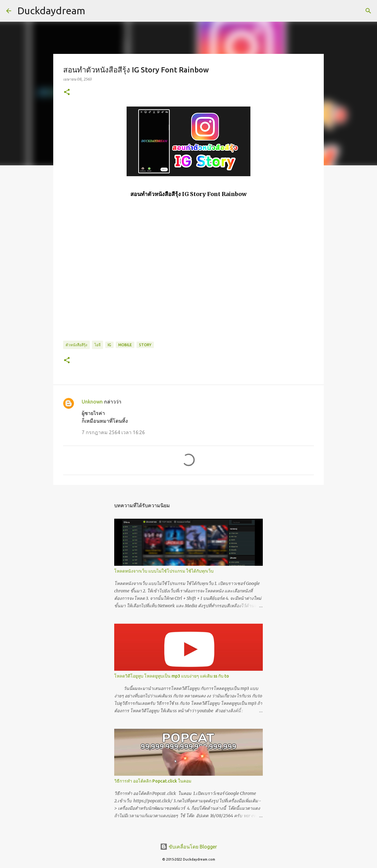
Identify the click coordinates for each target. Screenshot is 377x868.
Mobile (125, 345)
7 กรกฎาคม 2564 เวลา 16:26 (113, 432)
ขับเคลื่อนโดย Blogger (188, 847)
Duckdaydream (51, 11)
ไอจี (97, 345)
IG (109, 345)
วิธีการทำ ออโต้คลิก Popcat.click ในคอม (153, 781)
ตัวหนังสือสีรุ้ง (76, 345)
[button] (67, 92)
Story (145, 345)
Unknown (92, 402)
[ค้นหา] (368, 11)
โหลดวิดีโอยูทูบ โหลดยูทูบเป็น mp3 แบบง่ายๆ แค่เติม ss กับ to (172, 676)
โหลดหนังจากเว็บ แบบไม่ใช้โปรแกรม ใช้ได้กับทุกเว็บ (164, 571)
